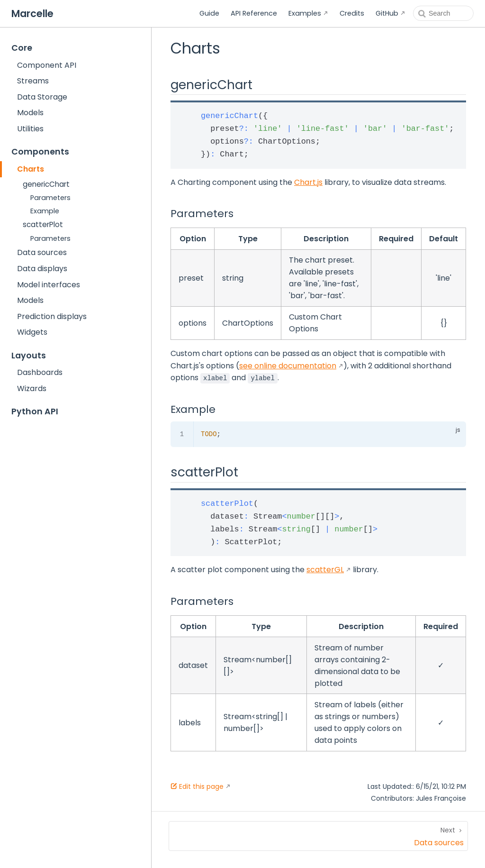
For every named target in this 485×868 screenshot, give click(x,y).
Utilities (30, 129)
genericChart (46, 184)
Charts (31, 169)
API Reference (254, 13)
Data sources (42, 252)
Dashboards (40, 372)
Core (22, 48)
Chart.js (308, 182)
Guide (209, 13)
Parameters (50, 198)
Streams (33, 81)
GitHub (387, 13)
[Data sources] (318, 836)
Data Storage (42, 97)
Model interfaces (49, 285)
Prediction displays (52, 316)
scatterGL (325, 570)
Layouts (29, 356)
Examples (305, 13)
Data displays (42, 269)
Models (30, 113)
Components (40, 152)
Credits (352, 13)
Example (45, 211)
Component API (47, 65)
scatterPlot (43, 224)
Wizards (32, 388)
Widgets (32, 332)
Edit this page (197, 786)
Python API (35, 411)
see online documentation (288, 366)
